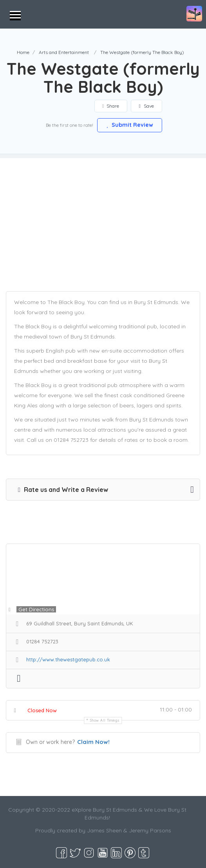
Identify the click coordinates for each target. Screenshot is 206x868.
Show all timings (105, 720)
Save (147, 106)
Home (23, 52)
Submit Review (130, 125)
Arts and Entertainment (64, 52)
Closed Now (42, 710)
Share (111, 106)
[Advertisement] (103, 213)
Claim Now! (93, 742)
